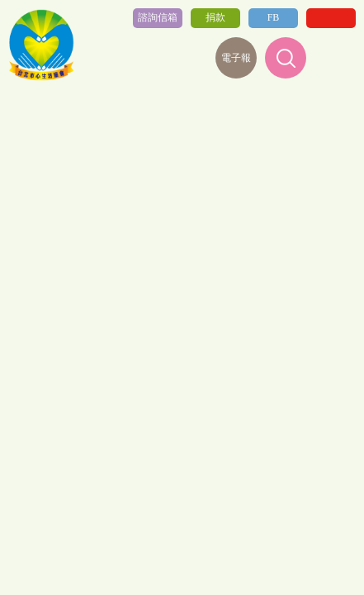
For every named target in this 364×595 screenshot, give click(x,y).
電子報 (236, 58)
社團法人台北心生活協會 (41, 45)
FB (274, 17)
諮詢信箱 (158, 17)
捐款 (215, 17)
